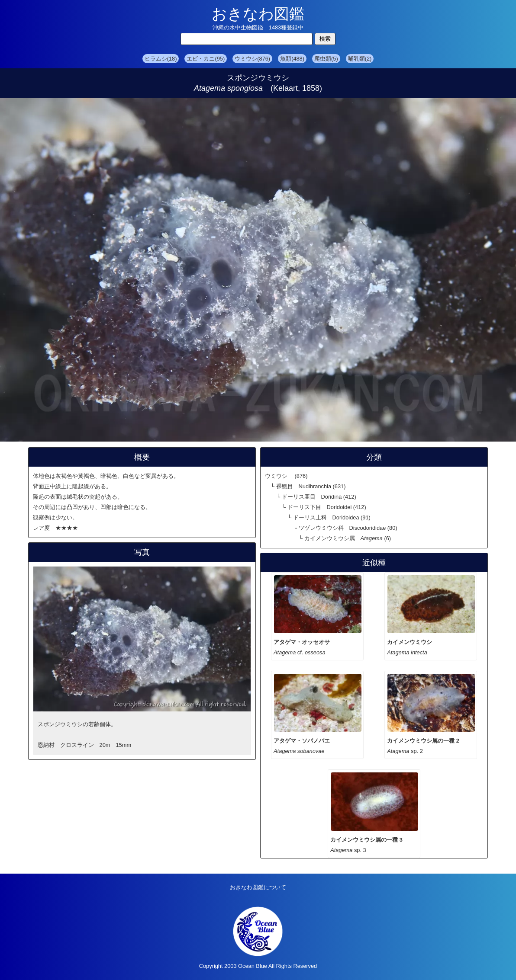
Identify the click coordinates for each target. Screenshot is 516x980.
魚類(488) (292, 59)
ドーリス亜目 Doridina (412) (319, 497)
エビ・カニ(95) (206, 59)
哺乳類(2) (360, 59)
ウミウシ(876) (252, 59)
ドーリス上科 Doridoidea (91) (332, 517)
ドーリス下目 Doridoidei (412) (327, 507)
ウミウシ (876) (286, 476)
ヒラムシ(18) (161, 59)
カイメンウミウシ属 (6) (348, 538)
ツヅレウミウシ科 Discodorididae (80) (348, 528)
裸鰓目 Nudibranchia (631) (311, 486)
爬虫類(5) (326, 59)
